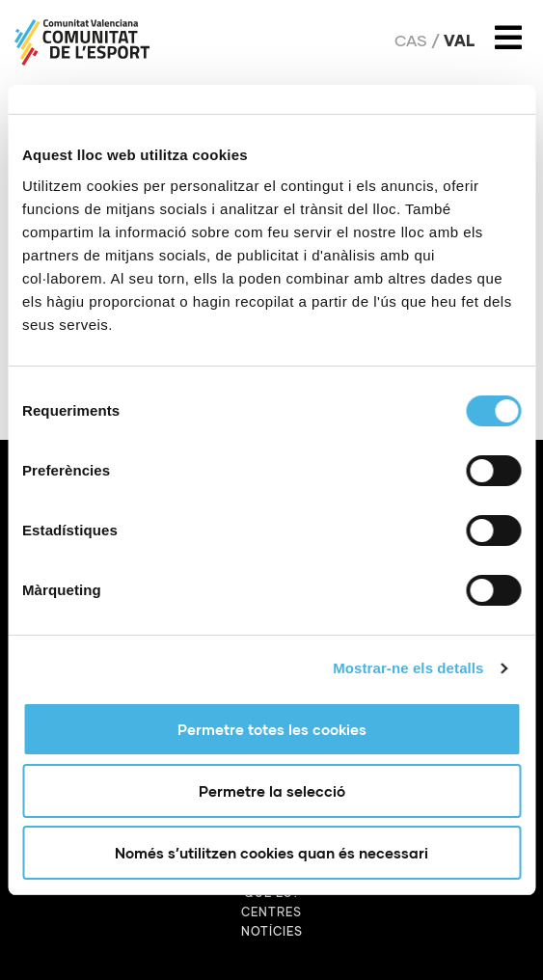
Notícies (272, 931)
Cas (411, 41)
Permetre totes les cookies (272, 729)
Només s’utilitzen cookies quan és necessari (271, 853)
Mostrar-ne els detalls (408, 668)
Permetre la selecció (272, 791)
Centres (271, 912)
